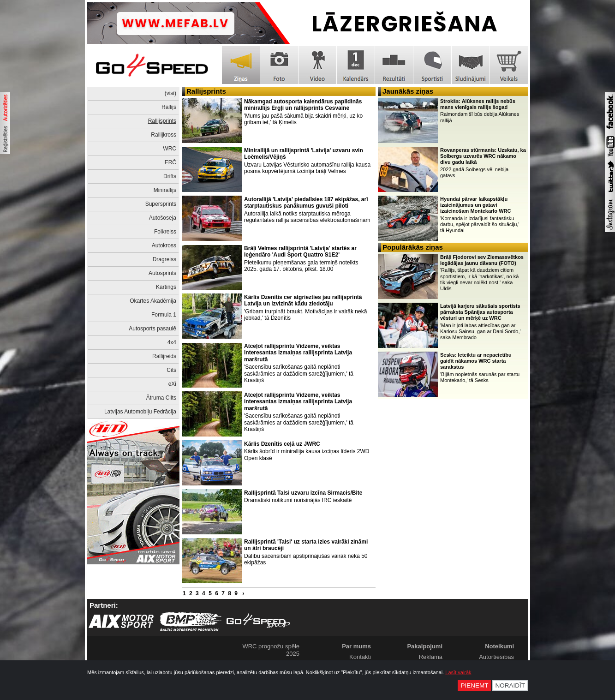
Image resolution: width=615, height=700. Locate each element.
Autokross (164, 245)
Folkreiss (165, 232)
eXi (172, 384)
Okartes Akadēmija (153, 301)
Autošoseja (163, 218)
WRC (170, 149)
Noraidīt (510, 685)
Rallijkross (164, 135)
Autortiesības (496, 657)
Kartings (166, 287)
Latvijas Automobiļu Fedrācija (140, 412)
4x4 (172, 342)
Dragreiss (164, 259)
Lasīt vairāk (458, 672)
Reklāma (431, 657)
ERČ (170, 162)
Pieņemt (474, 685)
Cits (171, 370)
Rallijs (169, 107)
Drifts (170, 176)
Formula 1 (164, 315)
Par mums (356, 646)
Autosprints (162, 273)
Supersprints (161, 204)
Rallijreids (164, 356)
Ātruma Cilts (161, 398)
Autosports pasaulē (152, 329)
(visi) (170, 93)
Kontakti (360, 657)
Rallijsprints (162, 121)
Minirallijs (165, 190)
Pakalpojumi (425, 646)
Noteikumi (499, 646)
